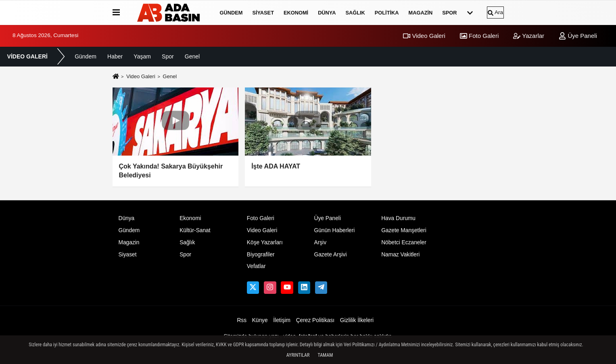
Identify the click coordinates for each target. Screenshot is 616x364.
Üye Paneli (578, 36)
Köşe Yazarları (265, 242)
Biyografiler (261, 255)
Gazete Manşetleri (404, 230)
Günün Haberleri (334, 230)
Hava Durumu (398, 218)
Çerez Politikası (315, 320)
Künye (260, 320)
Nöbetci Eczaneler (404, 242)
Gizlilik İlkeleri (357, 320)
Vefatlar (256, 266)
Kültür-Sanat (195, 230)
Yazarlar (529, 36)
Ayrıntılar (298, 355)
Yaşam (142, 56)
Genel (192, 56)
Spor (449, 13)
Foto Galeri (479, 36)
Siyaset (263, 13)
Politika (387, 13)
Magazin (421, 13)
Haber (115, 56)
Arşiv (320, 242)
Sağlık (355, 13)
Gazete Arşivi (330, 255)
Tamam (325, 355)
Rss (242, 320)
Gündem (231, 13)
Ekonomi (296, 13)
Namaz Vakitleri (400, 255)
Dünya (327, 13)
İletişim (282, 320)
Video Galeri (424, 36)
